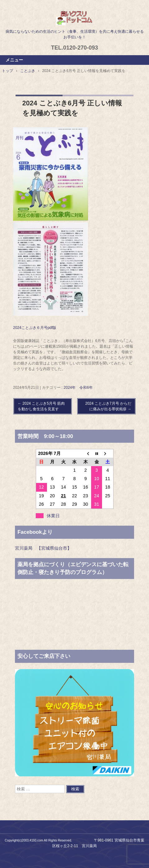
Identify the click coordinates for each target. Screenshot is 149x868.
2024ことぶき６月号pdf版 (35, 328)
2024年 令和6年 (78, 388)
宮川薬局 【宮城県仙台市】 (43, 548)
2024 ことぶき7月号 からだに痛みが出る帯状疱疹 (108, 406)
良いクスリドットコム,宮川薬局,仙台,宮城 (75, 18)
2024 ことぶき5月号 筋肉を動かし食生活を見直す (41, 406)
